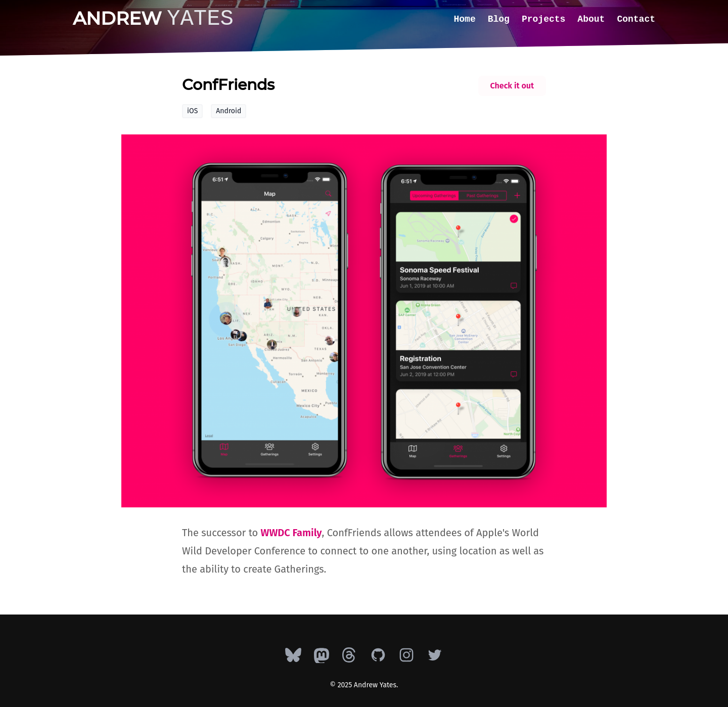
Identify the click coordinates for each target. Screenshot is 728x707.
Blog (499, 19)
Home (465, 19)
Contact (636, 19)
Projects (543, 19)
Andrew (153, 18)
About (591, 19)
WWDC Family (291, 533)
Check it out (512, 86)
